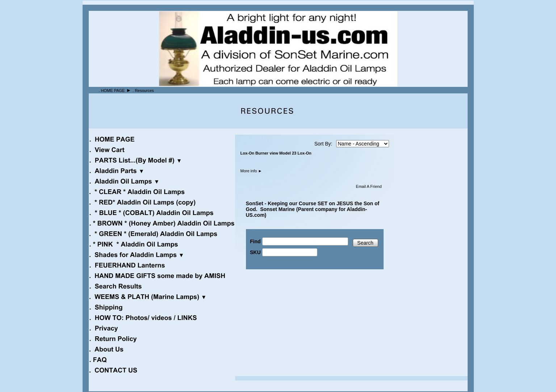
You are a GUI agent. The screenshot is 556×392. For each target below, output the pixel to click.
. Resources (143, 90)
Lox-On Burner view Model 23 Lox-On (276, 153)
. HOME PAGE (112, 90)
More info (251, 171)
